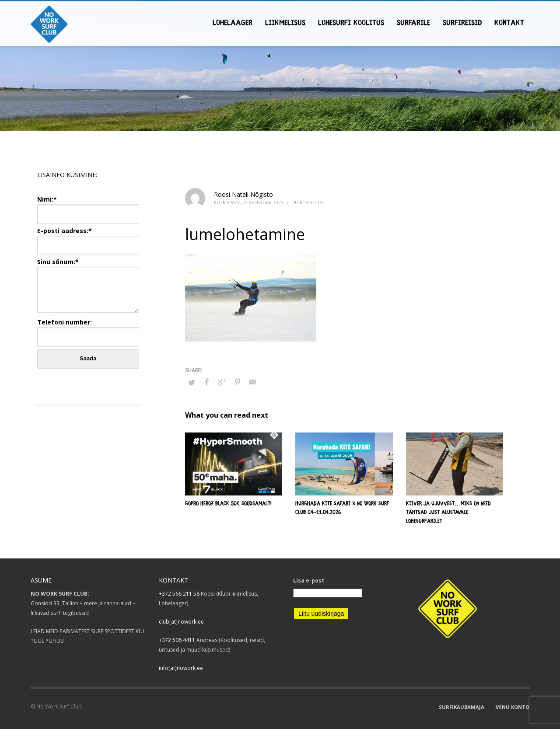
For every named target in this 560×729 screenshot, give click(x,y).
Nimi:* (88, 206)
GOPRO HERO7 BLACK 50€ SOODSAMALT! (228, 504)
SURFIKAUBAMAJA (462, 707)
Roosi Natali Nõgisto (243, 194)
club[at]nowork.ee (181, 622)
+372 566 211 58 (179, 594)
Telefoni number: (88, 329)
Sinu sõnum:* (88, 286)
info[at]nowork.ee (181, 668)
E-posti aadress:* (88, 238)
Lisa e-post (309, 581)
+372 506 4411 (177, 640)
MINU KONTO (512, 707)
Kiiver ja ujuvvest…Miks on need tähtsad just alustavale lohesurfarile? (448, 513)
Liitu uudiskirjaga (321, 614)
